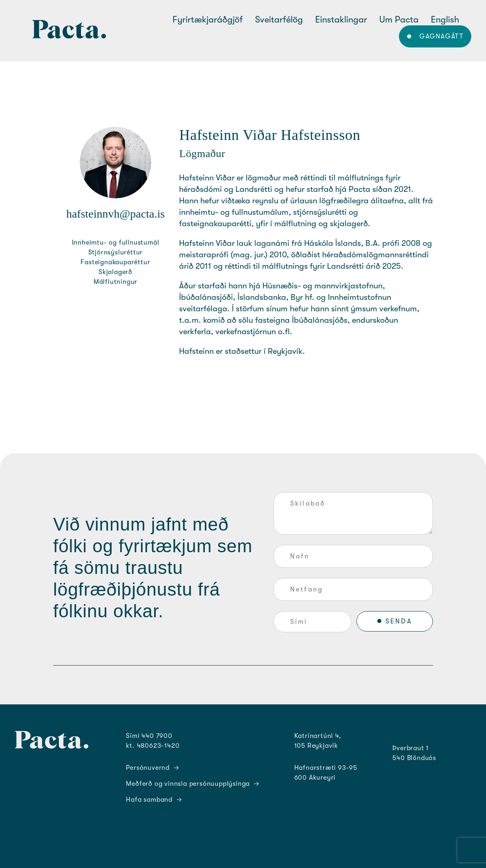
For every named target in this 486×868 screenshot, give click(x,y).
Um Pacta (399, 19)
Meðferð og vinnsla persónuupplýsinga (192, 784)
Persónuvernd (152, 768)
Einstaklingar (341, 19)
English (445, 19)
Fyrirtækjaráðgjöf (208, 19)
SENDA (399, 621)
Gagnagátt (441, 36)
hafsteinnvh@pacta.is (115, 214)
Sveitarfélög (279, 19)
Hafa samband (154, 800)
